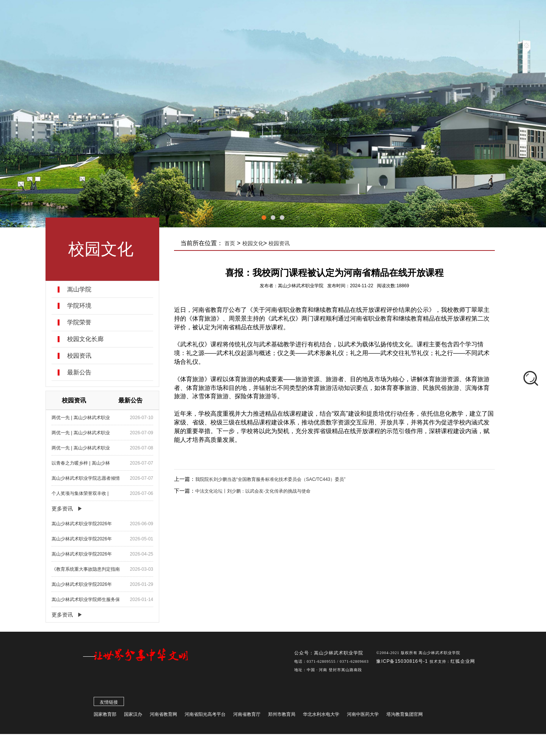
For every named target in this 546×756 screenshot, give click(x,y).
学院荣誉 (79, 322)
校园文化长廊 (85, 339)
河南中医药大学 (363, 716)
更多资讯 (62, 509)
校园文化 (253, 243)
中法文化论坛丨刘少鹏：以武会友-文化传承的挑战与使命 (253, 491)
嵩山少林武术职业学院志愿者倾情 (86, 478)
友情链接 (109, 704)
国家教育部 (105, 716)
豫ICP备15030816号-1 (403, 663)
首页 (230, 243)
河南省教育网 (163, 716)
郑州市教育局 (282, 716)
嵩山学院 (79, 290)
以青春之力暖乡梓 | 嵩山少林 (81, 463)
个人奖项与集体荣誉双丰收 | (80, 493)
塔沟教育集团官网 (405, 716)
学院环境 (79, 306)
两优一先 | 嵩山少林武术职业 (81, 418)
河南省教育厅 (247, 716)
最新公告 (79, 373)
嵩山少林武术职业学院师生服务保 (86, 599)
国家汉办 (133, 716)
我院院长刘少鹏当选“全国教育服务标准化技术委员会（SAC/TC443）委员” (270, 479)
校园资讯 (79, 356)
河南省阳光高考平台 (205, 716)
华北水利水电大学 (321, 716)
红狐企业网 (463, 663)
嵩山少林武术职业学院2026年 (82, 524)
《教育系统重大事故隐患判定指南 (86, 569)
